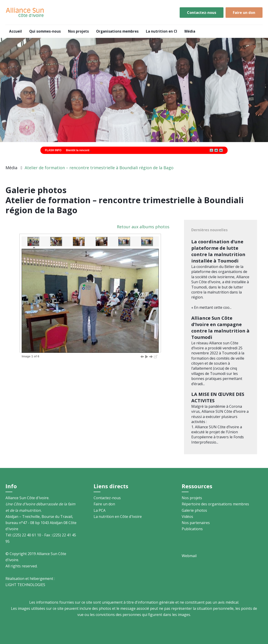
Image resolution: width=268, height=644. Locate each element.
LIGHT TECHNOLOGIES (25, 585)
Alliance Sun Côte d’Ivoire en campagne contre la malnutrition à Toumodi (220, 328)
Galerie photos (194, 510)
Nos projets (192, 498)
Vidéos (187, 517)
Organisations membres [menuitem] (117, 31)
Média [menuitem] (190, 31)
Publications (192, 529)
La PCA (100, 510)
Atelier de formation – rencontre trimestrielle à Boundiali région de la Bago (99, 168)
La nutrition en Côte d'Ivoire (118, 517)
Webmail (189, 556)
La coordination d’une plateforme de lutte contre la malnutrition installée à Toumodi (218, 251)
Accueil (25, 13)
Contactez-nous (202, 13)
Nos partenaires (196, 523)
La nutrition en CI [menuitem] (162, 31)
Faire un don (244, 13)
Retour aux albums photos (143, 227)
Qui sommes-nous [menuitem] (45, 31)
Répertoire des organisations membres (215, 504)
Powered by (35, 251)
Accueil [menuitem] (16, 31)
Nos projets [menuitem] (78, 31)
